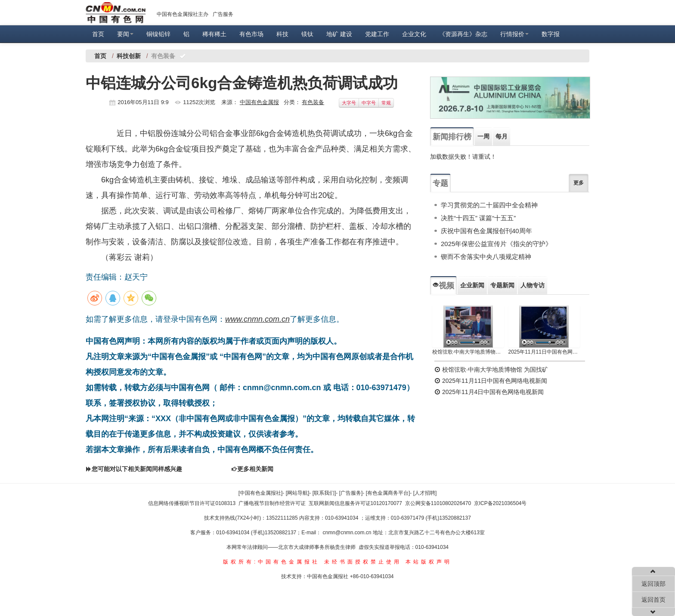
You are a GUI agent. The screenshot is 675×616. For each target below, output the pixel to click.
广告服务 (223, 14)
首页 (98, 34)
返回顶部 (653, 584)
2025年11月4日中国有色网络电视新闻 (489, 392)
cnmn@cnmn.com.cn (348, 533)
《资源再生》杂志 (463, 34)
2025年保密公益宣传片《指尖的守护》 (496, 244)
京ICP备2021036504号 (500, 503)
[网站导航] (298, 493)
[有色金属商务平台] (388, 493)
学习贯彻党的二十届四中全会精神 (489, 205)
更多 (579, 183)
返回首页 (653, 600)
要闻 (125, 34)
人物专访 (533, 285)
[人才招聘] (425, 493)
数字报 (551, 34)
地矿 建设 (339, 34)
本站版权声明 (429, 562)
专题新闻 (502, 285)
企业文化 (414, 34)
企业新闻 (472, 285)
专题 (440, 183)
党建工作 (377, 34)
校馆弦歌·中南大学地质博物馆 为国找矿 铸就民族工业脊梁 (468, 352)
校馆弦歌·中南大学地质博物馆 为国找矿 (491, 370)
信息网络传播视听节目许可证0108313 (192, 503)
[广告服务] (351, 493)
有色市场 (251, 34)
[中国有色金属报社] (261, 493)
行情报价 (514, 34)
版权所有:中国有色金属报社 (271, 562)
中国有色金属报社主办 (183, 14)
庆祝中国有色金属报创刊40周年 (486, 231)
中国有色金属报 (259, 102)
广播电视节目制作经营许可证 (272, 503)
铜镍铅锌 (158, 34)
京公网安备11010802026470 (438, 503)
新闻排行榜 (452, 137)
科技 (282, 34)
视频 (443, 286)
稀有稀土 (214, 34)
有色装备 (313, 102)
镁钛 (307, 34)
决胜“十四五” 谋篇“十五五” (478, 218)
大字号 (349, 103)
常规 (386, 103)
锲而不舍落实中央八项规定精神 (486, 257)
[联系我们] (324, 493)
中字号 (369, 103)
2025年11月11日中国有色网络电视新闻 (544, 352)
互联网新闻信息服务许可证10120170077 (355, 503)
